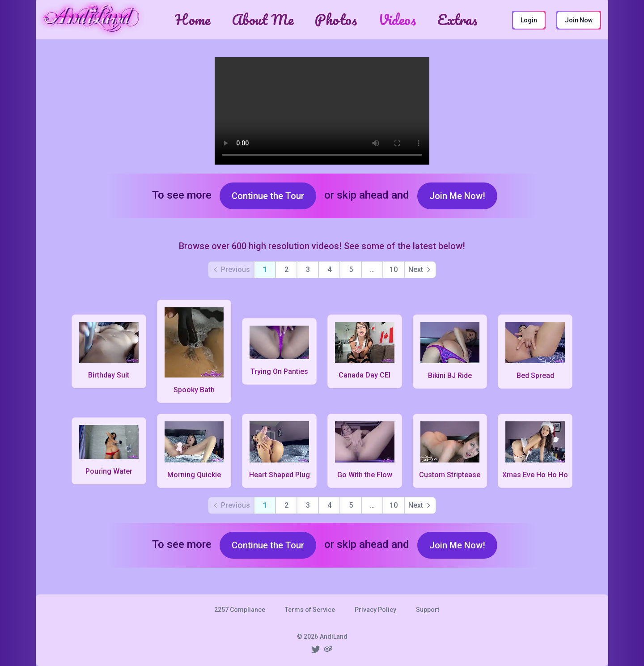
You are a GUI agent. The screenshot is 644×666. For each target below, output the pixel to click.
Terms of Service (310, 610)
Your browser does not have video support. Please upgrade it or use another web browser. (322, 111)
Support (428, 610)
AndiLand (334, 636)
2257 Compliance (240, 610)
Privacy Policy (375, 610)
